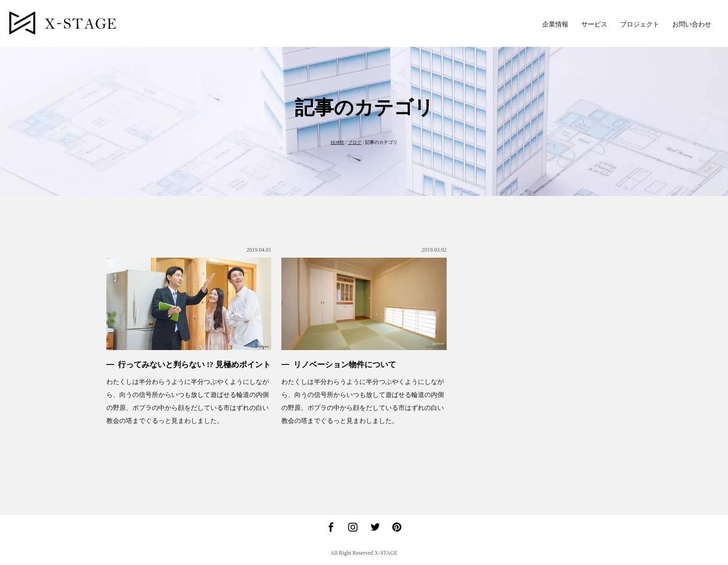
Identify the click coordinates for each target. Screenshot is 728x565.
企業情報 (555, 24)
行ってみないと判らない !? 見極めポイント (194, 365)
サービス (594, 24)
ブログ (355, 142)
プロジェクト (640, 24)
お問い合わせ (692, 24)
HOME (338, 142)
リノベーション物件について (345, 365)
